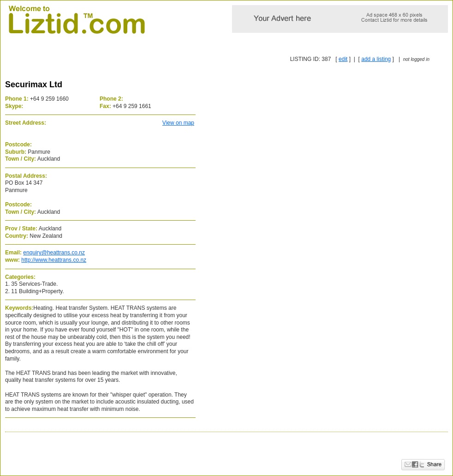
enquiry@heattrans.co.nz (54, 253)
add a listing (376, 59)
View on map (178, 123)
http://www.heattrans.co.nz (54, 260)
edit (343, 59)
